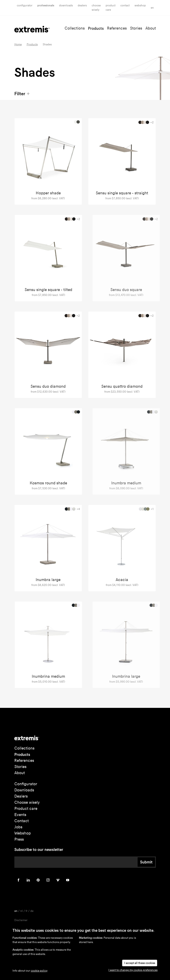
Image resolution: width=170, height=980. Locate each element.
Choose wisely (27, 802)
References (117, 28)
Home (18, 44)
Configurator (25, 5)
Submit (146, 862)
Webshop (140, 5)
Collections (75, 28)
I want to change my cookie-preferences (133, 970)
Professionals (46, 5)
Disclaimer (21, 920)
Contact (125, 5)
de (32, 911)
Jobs (18, 827)
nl (22, 911)
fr (27, 911)
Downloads (66, 5)
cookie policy (39, 971)
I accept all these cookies (140, 963)
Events (20, 815)
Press (19, 839)
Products (96, 28)
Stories (136, 28)
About (151, 28)
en (152, 8)
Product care (26, 809)
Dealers (82, 5)
